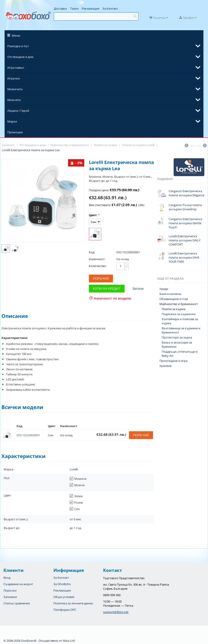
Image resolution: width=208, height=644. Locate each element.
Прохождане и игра (173, 361)
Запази (138, 288)
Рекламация (90, 8)
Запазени (10, 597)
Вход (7, 578)
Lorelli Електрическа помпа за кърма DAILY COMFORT (185, 240)
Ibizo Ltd (69, 641)
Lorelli (74, 469)
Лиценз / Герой (18, 111)
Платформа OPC (65, 610)
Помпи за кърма (174, 309)
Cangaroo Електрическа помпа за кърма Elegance (186, 193)
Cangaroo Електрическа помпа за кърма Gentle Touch (185, 223)
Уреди (164, 289)
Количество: (98, 266)
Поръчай (101, 278)
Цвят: (93, 215)
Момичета (15, 89)
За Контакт (110, 8)
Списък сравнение (17, 603)
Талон (74, 8)
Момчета (14, 100)
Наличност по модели (112, 298)
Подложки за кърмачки (179, 314)
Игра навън (16, 68)
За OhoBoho (62, 584)
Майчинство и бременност (179, 304)
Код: (92, 252)
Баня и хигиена (170, 294)
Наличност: (97, 259)
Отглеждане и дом (20, 57)
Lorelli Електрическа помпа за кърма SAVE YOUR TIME (184, 257)
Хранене (166, 366)
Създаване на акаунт (18, 584)
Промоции (15, 132)
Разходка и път (18, 46)
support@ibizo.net (116, 612)
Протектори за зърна (177, 337)
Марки (12, 121)
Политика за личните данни (73, 603)
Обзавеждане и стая (174, 299)
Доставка (60, 8)
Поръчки (10, 590)
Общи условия (64, 597)
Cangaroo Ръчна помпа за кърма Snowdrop (185, 207)
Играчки (14, 78)
